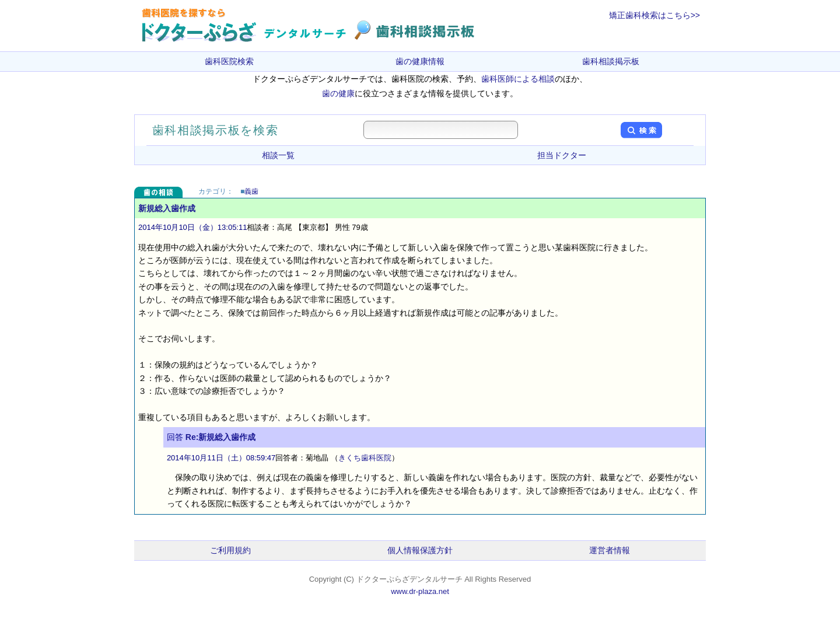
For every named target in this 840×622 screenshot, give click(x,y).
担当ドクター (562, 155)
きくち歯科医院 (365, 458)
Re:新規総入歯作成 (221, 437)
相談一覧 (278, 155)
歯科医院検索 (229, 61)
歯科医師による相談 (518, 79)
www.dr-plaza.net (420, 591)
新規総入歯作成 (167, 208)
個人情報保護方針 (420, 550)
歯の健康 (338, 93)
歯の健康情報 (420, 61)
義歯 (251, 191)
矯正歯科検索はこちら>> (654, 15)
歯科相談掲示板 (611, 61)
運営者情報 (610, 550)
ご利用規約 (230, 550)
